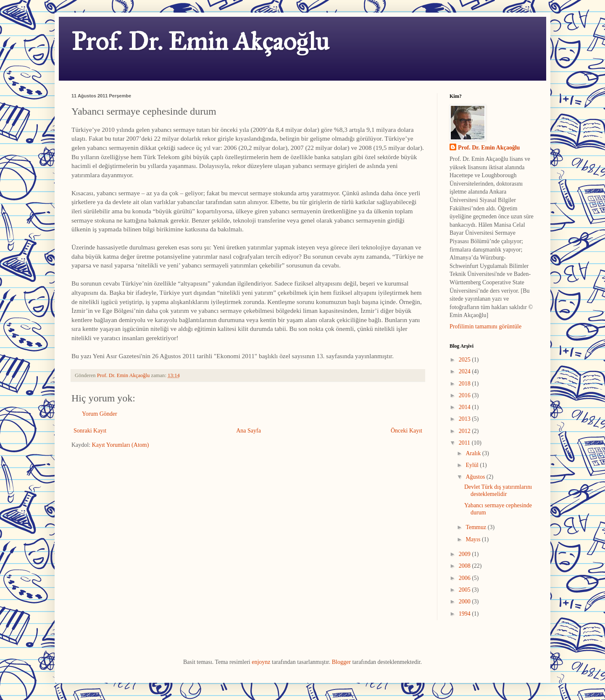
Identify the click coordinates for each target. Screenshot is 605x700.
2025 (466, 360)
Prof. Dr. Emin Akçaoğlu (200, 41)
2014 (466, 407)
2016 (466, 395)
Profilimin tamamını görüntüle (485, 326)
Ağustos (476, 477)
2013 (466, 419)
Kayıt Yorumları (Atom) (121, 445)
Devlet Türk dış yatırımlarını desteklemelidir (498, 490)
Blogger (341, 662)
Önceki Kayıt (406, 431)
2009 (466, 554)
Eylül (473, 465)
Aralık (474, 453)
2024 (466, 371)
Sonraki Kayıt (90, 431)
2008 (466, 566)
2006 (466, 578)
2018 (466, 384)
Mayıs (474, 539)
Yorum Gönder (100, 414)
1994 (466, 614)
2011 (465, 443)
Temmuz (476, 527)
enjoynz (261, 662)
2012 (466, 431)
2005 (466, 590)
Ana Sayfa (249, 431)
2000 (466, 602)
